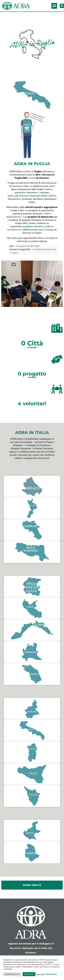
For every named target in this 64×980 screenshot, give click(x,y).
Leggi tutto (40, 974)
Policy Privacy (51, 974)
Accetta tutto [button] (29, 974)
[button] (54, 6)
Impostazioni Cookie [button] (12, 974)
